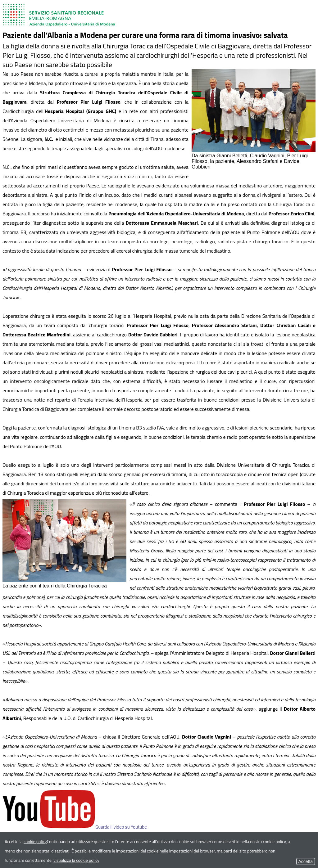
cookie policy (35, 841)
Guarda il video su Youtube (75, 827)
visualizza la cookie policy (76, 860)
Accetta (306, 861)
